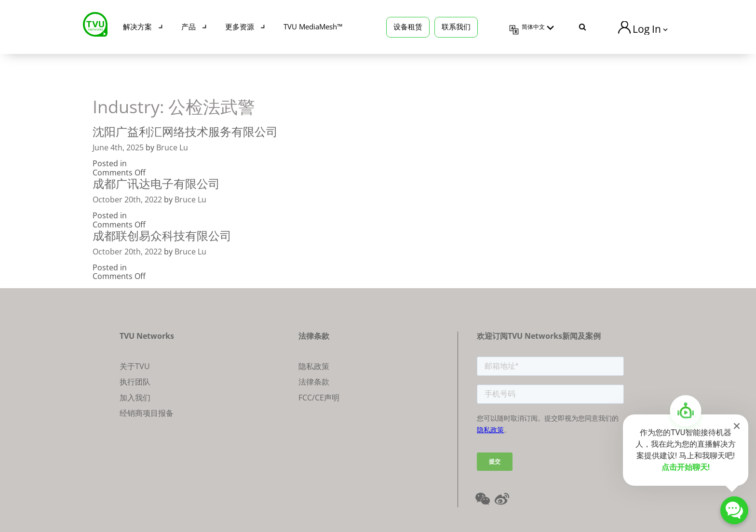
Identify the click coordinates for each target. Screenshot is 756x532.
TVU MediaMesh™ (313, 27)
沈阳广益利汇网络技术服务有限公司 (185, 131)
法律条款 (314, 382)
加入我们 (135, 398)
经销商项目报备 (147, 413)
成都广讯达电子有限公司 (156, 183)
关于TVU (135, 366)
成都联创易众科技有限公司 (162, 235)
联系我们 (456, 27)
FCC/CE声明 (319, 398)
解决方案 (137, 27)
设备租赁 (408, 27)
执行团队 (135, 382)
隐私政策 (314, 366)
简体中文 (533, 27)
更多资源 (240, 27)
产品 (189, 27)
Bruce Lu (172, 147)
